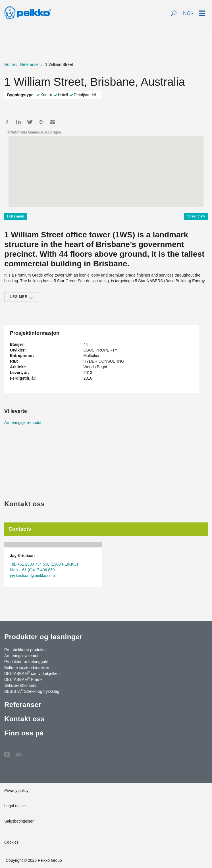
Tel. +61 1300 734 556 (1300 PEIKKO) (44, 564)
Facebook (7, 122)
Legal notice (15, 806)
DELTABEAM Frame (23, 679)
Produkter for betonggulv (26, 662)
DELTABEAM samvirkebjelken (32, 673)
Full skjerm (16, 216)
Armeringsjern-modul (23, 423)
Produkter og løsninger (43, 637)
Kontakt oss (25, 719)
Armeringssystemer (21, 656)
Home (10, 64)
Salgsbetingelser (19, 821)
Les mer (22, 297)
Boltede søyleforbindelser (27, 668)
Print (41, 122)
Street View (196, 216)
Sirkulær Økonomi (20, 685)
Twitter (30, 122)
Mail (53, 122)
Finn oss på (24, 733)
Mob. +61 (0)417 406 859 (32, 570)
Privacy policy (16, 790)
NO (188, 13)
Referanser (30, 64)
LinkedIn (18, 122)
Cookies (12, 842)
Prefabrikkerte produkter (26, 650)
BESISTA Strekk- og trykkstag (32, 691)
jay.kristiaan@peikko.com (32, 576)
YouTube (7, 752)
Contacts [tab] (20, 529)
